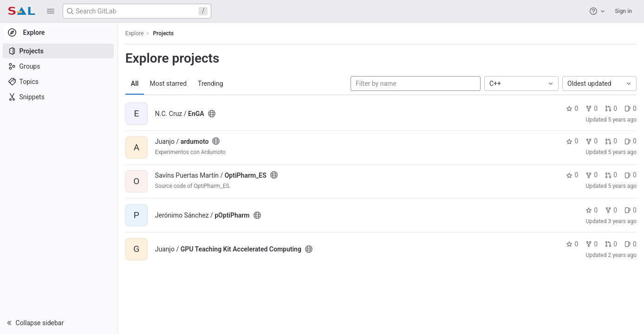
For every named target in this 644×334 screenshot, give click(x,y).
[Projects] (59, 51)
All (136, 83)
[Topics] (59, 82)
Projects (165, 33)
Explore (136, 33)
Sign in (623, 11)
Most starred (169, 83)
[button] (51, 11)
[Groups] (59, 66)
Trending (211, 83)
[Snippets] (59, 97)
